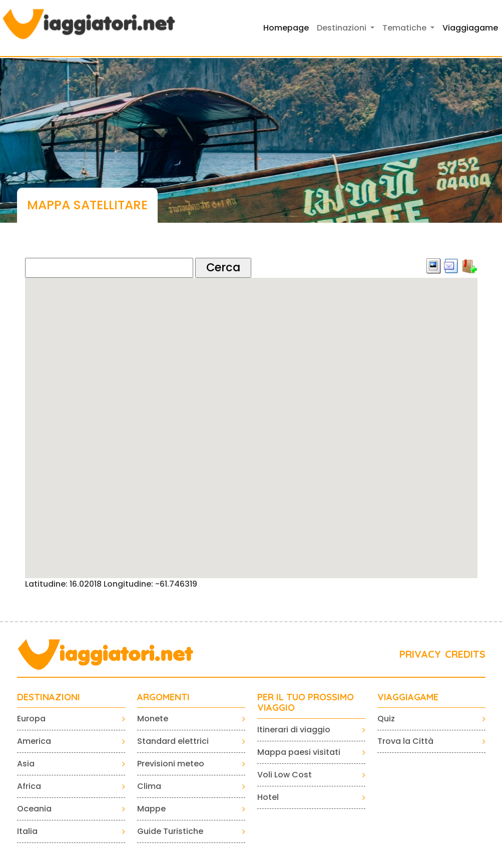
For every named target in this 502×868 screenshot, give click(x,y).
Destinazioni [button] (343, 28)
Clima (149, 786)
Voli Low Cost (285, 775)
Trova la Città (405, 741)
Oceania (34, 809)
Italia (27, 831)
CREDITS (465, 654)
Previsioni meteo (171, 764)
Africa (29, 786)
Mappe (151, 809)
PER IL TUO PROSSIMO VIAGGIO (306, 703)
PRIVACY (420, 654)
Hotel (268, 797)
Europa (31, 719)
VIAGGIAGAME (408, 697)
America (34, 741)
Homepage (286, 28)
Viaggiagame (470, 28)
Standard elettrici (173, 741)
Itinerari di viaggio (294, 730)
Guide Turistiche (170, 831)
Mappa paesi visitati (299, 752)
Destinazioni (49, 697)
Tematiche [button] (405, 28)
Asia (26, 764)
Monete (153, 719)
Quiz (386, 719)
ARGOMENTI (163, 697)
